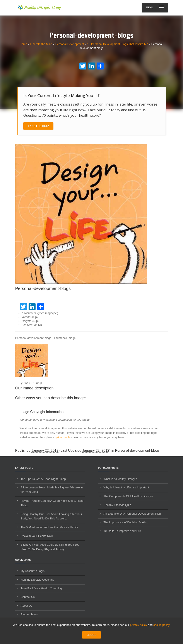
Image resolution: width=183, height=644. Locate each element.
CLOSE (91, 635)
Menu (155, 8)
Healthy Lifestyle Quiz (117, 505)
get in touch (62, 437)
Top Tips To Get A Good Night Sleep (43, 479)
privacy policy (139, 625)
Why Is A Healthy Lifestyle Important (126, 487)
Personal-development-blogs (137, 450)
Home (23, 44)
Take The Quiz (38, 126)
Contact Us (28, 597)
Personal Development (70, 44)
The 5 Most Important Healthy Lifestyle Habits (49, 527)
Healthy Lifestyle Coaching (38, 580)
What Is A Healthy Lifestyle (120, 479)
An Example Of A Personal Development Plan (132, 514)
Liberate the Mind (41, 44)
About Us (27, 606)
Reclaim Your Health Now (37, 536)
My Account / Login (33, 571)
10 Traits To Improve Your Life (122, 531)
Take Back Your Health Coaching (41, 588)
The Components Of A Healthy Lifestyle (128, 496)
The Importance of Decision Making (126, 522)
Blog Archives (29, 614)
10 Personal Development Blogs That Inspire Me (118, 44)
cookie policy (161, 625)
